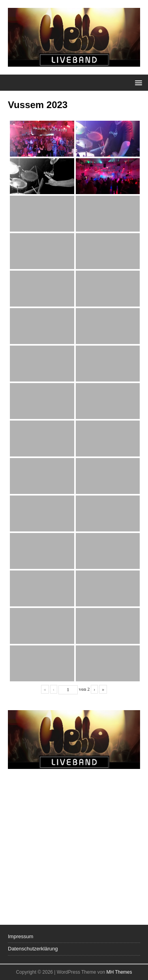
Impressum (21, 936)
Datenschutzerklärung (33, 949)
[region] (74, 810)
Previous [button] (18, 808)
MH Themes (119, 972)
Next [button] (130, 808)
